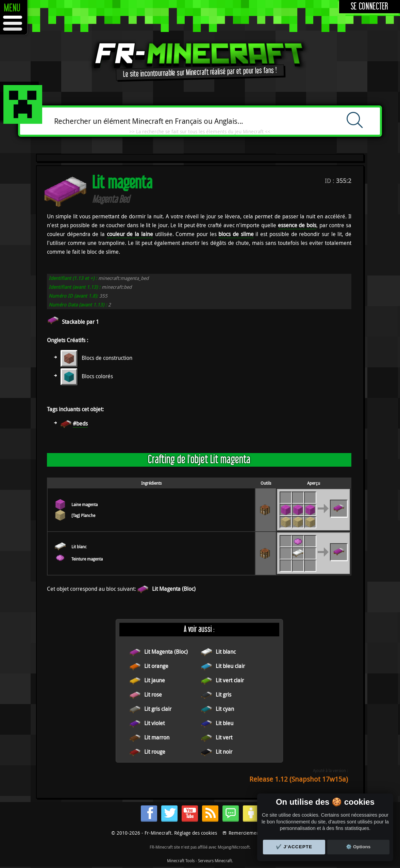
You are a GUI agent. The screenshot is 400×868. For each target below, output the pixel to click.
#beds (80, 423)
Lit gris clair (158, 709)
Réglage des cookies (196, 833)
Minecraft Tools (181, 861)
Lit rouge (155, 752)
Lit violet (154, 723)
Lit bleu (224, 723)
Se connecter (370, 7)
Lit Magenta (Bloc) (174, 589)
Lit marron (157, 737)
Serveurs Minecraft (215, 861)
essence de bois (297, 225)
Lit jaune (155, 680)
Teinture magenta (87, 559)
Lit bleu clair (230, 666)
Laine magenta (85, 504)
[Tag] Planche (83, 515)
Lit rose (153, 695)
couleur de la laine (130, 234)
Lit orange (156, 666)
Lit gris (223, 695)
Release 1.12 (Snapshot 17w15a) (299, 779)
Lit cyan (225, 709)
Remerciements (246, 833)
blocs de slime (236, 234)
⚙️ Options (358, 847)
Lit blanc (79, 547)
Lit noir (224, 752)
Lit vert (224, 737)
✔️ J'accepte (294, 847)
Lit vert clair (230, 680)
